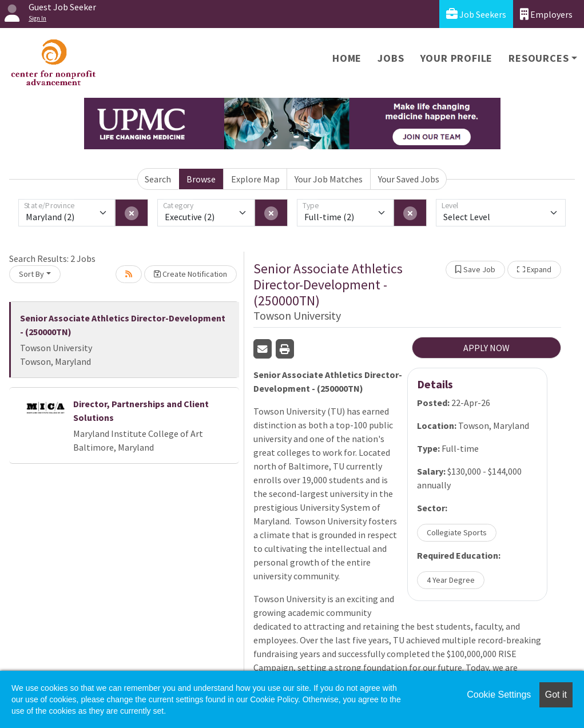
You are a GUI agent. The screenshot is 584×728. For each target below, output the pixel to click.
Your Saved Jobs (409, 179)
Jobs (391, 58)
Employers (546, 14)
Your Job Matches (329, 179)
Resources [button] (539, 58)
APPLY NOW (486, 348)
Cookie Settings (499, 695)
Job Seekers (476, 14)
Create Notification (190, 274)
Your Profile (457, 58)
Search (158, 179)
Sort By (31, 274)
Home (347, 58)
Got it (556, 695)
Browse (201, 179)
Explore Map (255, 179)
